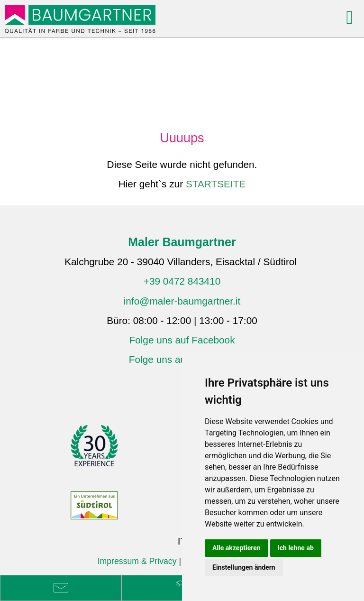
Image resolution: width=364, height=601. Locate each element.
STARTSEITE (216, 184)
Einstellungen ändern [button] (244, 567)
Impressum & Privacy (137, 561)
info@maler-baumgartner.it (182, 301)
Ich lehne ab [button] (296, 548)
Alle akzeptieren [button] (237, 548)
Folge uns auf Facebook (182, 340)
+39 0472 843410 (182, 281)
